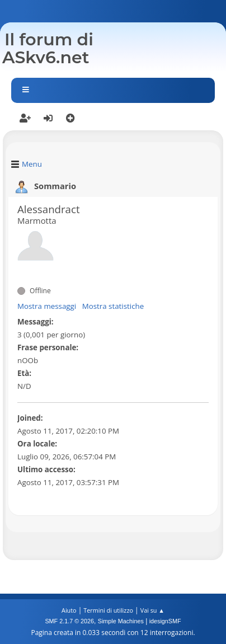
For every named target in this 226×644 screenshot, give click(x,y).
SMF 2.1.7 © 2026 (69, 621)
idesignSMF (165, 621)
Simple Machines (121, 621)
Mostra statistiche (113, 306)
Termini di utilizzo (108, 610)
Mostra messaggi (47, 306)
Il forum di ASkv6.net (48, 48)
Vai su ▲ (152, 610)
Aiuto (69, 610)
